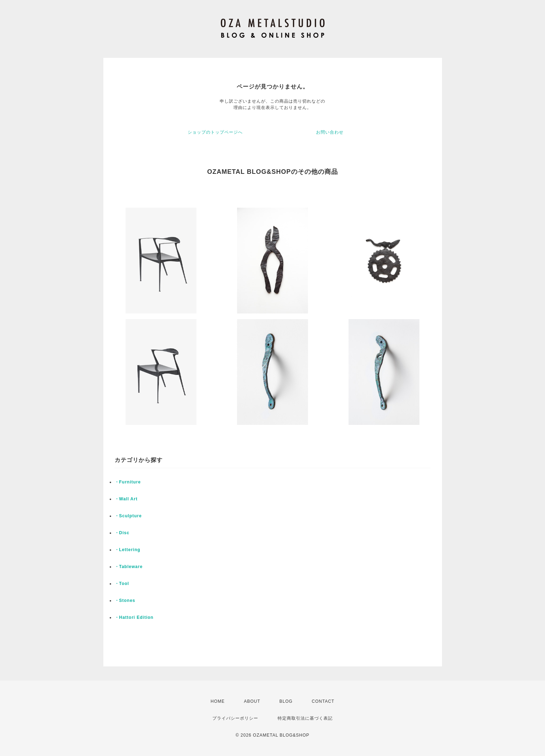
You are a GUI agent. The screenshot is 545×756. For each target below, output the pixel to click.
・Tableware (129, 567)
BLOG (286, 701)
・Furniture (128, 482)
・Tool (122, 584)
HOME (218, 701)
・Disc (122, 533)
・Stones (125, 600)
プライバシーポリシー (235, 718)
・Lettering (128, 550)
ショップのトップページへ (215, 132)
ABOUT (252, 701)
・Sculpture (128, 516)
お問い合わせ (330, 132)
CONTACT (323, 701)
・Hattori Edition (134, 617)
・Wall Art (126, 499)
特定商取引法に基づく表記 (305, 718)
